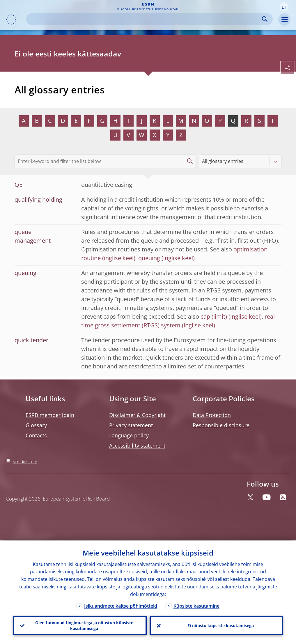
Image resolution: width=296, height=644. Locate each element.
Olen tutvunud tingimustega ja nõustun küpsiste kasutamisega (84, 625)
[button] (284, 7)
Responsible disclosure (221, 425)
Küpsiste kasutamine (196, 605)
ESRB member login (50, 415)
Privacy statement (131, 425)
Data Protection (212, 415)
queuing (149, 258)
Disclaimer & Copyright (137, 415)
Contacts (36, 435)
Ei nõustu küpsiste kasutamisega (221, 625)
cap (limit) (214, 316)
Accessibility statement (137, 446)
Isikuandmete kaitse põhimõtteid (121, 605)
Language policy (129, 435)
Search (265, 19)
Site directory (25, 461)
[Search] (145, 19)
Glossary (36, 425)
